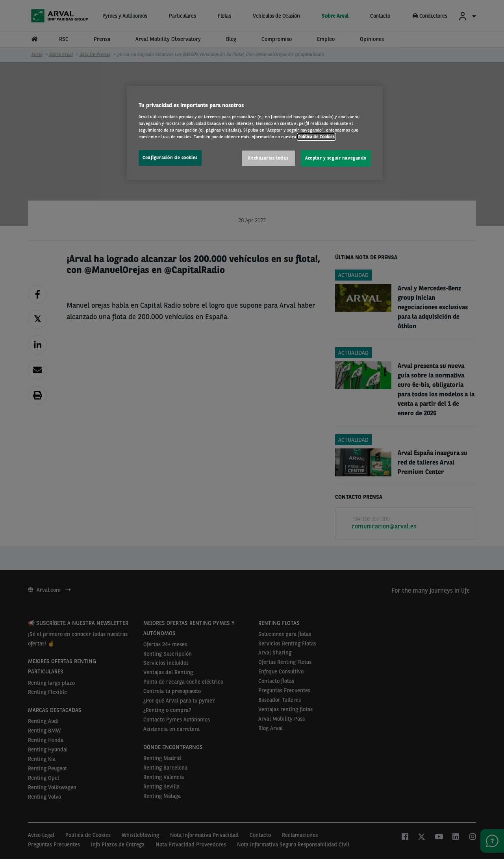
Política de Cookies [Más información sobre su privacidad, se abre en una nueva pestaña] (316, 137)
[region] (255, 133)
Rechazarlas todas (268, 158)
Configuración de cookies (170, 158)
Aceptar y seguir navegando (336, 158)
